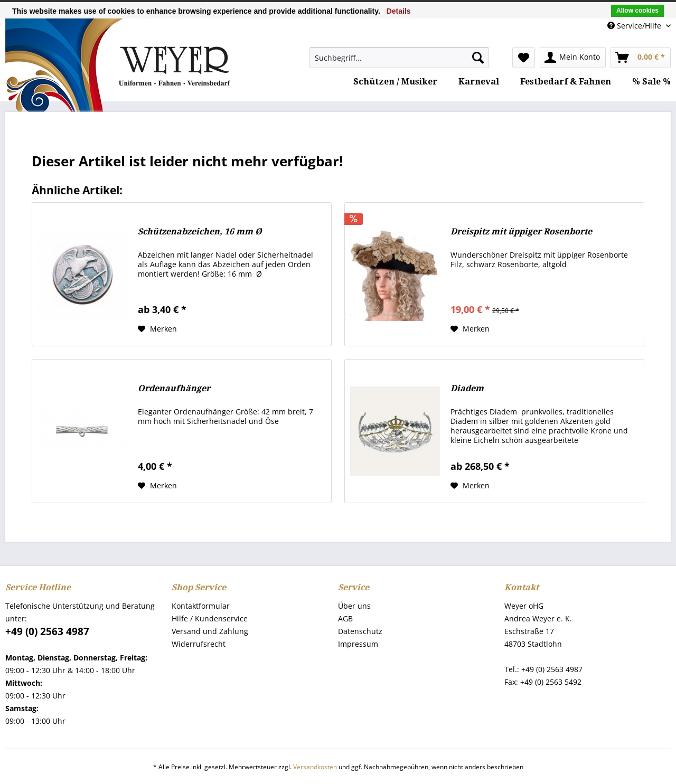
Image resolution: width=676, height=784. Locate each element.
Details (399, 11)
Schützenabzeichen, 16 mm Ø (200, 232)
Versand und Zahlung (210, 631)
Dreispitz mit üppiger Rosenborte (521, 232)
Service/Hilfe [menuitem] (635, 26)
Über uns (354, 606)
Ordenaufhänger (174, 388)
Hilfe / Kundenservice (210, 618)
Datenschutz (360, 631)
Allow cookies (637, 11)
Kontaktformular (201, 606)
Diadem (467, 388)
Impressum (358, 644)
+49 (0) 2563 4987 (47, 631)
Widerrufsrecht (199, 644)
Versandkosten (315, 767)
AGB (345, 618)
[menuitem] (399, 58)
